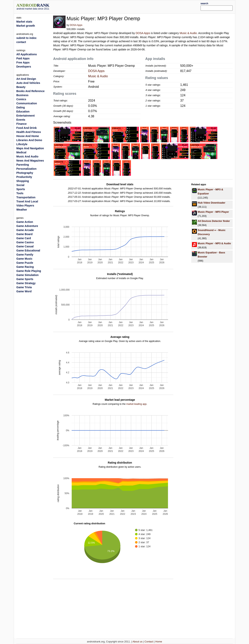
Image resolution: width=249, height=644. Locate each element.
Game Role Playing (29, 271)
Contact (149, 642)
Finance (21, 124)
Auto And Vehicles (28, 83)
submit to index (26, 38)
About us (137, 642)
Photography (25, 173)
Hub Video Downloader (211, 203)
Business (22, 95)
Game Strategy (26, 283)
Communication (27, 103)
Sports (21, 189)
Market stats (24, 22)
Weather (22, 210)
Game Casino (25, 242)
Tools (20, 193)
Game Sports (25, 279)
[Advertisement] (134, 6)
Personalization (26, 169)
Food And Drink (26, 128)
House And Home (28, 136)
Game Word (24, 291)
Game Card (24, 238)
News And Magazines (30, 161)
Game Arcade (25, 230)
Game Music (24, 259)
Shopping (23, 181)
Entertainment (25, 116)
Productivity (24, 177)
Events (21, 120)
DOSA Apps (76, 25)
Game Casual (25, 246)
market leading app (136, 404)
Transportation (26, 197)
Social (20, 185)
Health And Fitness (29, 132)
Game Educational (28, 250)
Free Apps (23, 62)
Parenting (23, 165)
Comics (21, 99)
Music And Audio (27, 156)
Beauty (21, 87)
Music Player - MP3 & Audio (214, 243)
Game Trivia (24, 287)
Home (159, 642)
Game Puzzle (25, 263)
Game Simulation (27, 275)
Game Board (24, 234)
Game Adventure (27, 226)
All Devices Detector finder (214, 221)
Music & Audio (188, 33)
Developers (24, 67)
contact (21, 42)
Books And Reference (30, 91)
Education (23, 112)
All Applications (27, 54)
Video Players (25, 206)
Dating (21, 107)
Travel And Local (27, 201)
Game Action (25, 222)
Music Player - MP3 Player (213, 212)
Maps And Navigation (30, 148)
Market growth (26, 26)
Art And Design (26, 79)
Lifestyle (22, 144)
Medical (21, 152)
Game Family (25, 255)
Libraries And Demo (29, 140)
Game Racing (25, 267)
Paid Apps (23, 58)
